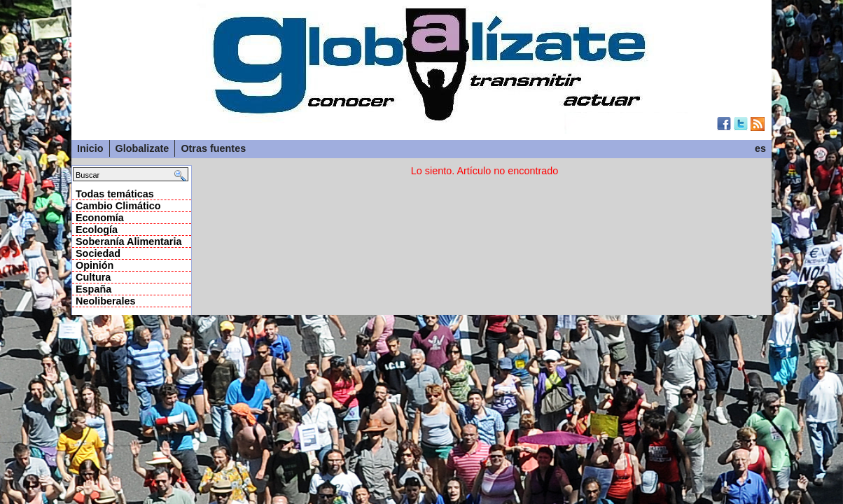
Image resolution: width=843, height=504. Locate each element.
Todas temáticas (115, 194)
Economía (100, 218)
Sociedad (98, 253)
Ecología (97, 230)
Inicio (90, 148)
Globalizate (142, 148)
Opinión (95, 265)
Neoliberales (106, 301)
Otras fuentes (213, 148)
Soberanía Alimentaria (128, 241)
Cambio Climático (118, 206)
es (760, 148)
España (93, 289)
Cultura (93, 277)
